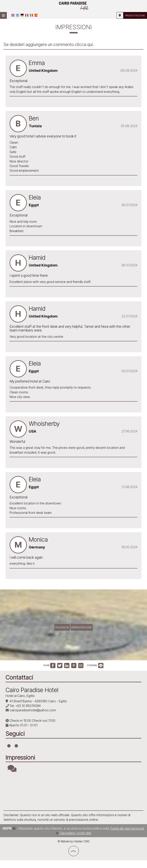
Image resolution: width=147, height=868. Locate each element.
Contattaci (20, 686)
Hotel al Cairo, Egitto (21, 704)
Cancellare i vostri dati (73, 841)
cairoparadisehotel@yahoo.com (33, 718)
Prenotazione (133, 15)
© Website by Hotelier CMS (74, 849)
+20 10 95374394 (28, 714)
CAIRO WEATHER (73, 800)
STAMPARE (95, 674)
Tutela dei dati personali (127, 836)
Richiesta (60, 631)
